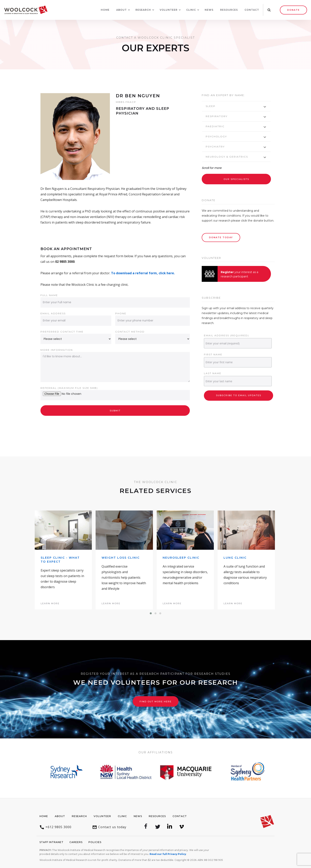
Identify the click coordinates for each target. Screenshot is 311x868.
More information (57, 350)
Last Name (213, 373)
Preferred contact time (62, 332)
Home (105, 10)
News (209, 10)
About (60, 816)
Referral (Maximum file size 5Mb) (69, 388)
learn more (50, 603)
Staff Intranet (51, 842)
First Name (213, 354)
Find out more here (156, 702)
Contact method (130, 332)
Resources (229, 10)
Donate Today (221, 237)
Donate (293, 10)
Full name (49, 295)
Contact (252, 10)
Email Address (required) (226, 335)
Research (79, 816)
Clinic (122, 816)
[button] (121, 10)
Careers (76, 842)
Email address (53, 313)
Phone (121, 313)
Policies (95, 842)
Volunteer (102, 816)
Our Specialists (236, 179)
